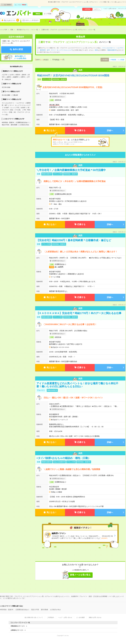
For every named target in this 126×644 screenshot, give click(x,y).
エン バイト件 (21, 5)
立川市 (12, 75)
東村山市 (8, 79)
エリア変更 (48, 14)
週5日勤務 (14, 125)
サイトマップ (122, 9)
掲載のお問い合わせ (95, 617)
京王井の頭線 (6, 87)
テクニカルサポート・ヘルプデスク (13, 103)
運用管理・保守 (45, 50)
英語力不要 (5, 125)
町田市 (18, 75)
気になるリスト (12, 20)
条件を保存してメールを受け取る (20, 57)
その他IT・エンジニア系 (11, 108)
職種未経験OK (112, 50)
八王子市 (5, 75)
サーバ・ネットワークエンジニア (20, 105)
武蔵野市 (16, 77)
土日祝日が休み (24, 125)
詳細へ (110, 130)
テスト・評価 (8, 112)
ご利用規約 (50, 617)
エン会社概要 (80, 617)
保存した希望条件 (32, 20)
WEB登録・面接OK (8, 122)
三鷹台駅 (15, 95)
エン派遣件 (6, 5)
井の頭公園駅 (6, 95)
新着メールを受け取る (80, 575)
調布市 (24, 75)
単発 (96, 50)
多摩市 (9, 77)
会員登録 (87, 9)
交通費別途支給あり (22, 122)
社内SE (23, 108)
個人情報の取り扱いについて (34, 617)
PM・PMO (27, 110)
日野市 (23, 77)
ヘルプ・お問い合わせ (110, 9)
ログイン (97, 9)
